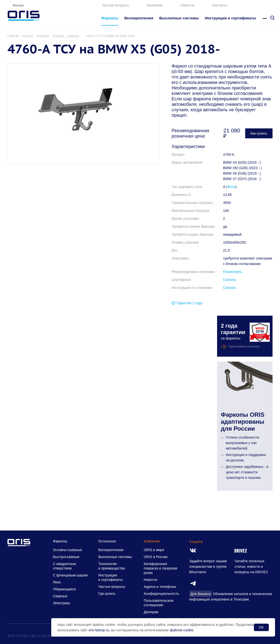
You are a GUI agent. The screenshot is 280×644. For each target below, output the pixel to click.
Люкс (57, 582)
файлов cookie (182, 630)
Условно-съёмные (68, 550)
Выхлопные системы (115, 557)
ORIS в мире (154, 550)
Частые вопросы (115, 5)
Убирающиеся (64, 589)
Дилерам (151, 612)
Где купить (107, 594)
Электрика (61, 603)
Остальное (107, 541)
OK (261, 627)
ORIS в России (156, 557)
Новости (187, 5)
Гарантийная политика (244, 346)
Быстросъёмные (66, 557)
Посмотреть (233, 272)
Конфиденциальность (161, 594)
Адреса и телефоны (160, 587)
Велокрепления (111, 550)
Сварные (60, 596)
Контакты (220, 5)
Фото (231, 187)
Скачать (230, 280)
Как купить (259, 133)
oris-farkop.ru (99, 630)
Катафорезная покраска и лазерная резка (161, 568)
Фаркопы (60, 541)
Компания (155, 5)
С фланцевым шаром (70, 575)
